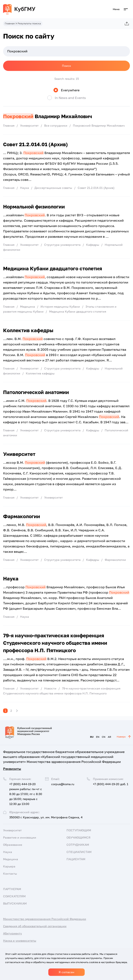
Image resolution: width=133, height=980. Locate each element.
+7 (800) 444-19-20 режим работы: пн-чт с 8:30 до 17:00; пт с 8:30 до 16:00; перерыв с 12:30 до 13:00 (26, 794)
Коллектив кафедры (28, 330)
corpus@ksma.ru (63, 784)
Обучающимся (78, 837)
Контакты (10, 874)
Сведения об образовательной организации (35, 926)
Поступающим (79, 830)
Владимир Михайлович (48, 116)
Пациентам (76, 859)
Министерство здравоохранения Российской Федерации (45, 919)
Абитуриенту (12, 933)
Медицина (11, 859)
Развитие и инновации (20, 837)
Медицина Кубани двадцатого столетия (53, 268)
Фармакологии (22, 516)
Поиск (66, 66)
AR (109, 737)
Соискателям (14, 896)
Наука (11, 578)
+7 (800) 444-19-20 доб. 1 (111, 784)
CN (104, 737)
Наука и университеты (20, 941)
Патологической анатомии (36, 392)
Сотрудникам (78, 845)
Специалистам (79, 852)
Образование (13, 845)
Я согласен (66, 972)
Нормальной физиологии (34, 206)
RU (92, 737)
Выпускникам (15, 903)
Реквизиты (12, 769)
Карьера (9, 866)
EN (98, 737)
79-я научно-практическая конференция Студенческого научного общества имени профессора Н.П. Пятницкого (55, 643)
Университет (19, 454)
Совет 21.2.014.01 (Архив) (35, 144)
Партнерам (12, 889)
